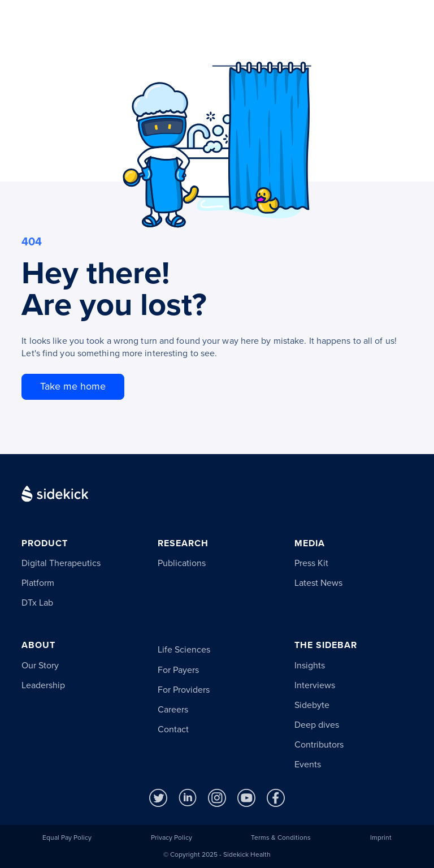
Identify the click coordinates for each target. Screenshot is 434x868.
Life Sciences (184, 650)
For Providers (184, 690)
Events (308, 765)
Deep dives (317, 725)
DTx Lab (37, 603)
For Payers (178, 670)
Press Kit (311, 563)
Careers (173, 710)
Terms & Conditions (281, 838)
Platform (38, 583)
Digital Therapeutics (61, 563)
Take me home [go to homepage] (73, 386)
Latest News (318, 583)
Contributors (319, 745)
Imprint (381, 838)
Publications (182, 563)
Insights (310, 666)
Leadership (43, 685)
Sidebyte (312, 705)
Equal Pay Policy (67, 838)
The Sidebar (326, 645)
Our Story (40, 666)
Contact (173, 729)
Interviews (315, 685)
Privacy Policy (172, 838)
